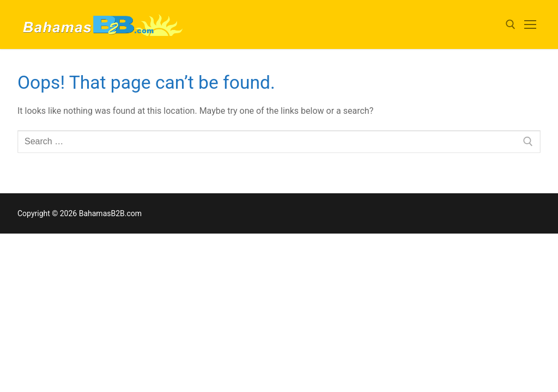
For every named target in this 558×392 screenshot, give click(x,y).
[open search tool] (511, 24)
